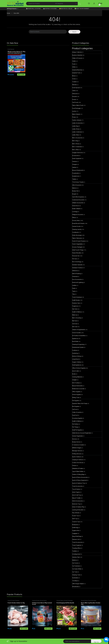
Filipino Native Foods (78, 105)
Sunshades (75, 578)
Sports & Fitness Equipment (80, 480)
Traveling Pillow (76, 548)
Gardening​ (75, 353)
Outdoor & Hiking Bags (78, 474)
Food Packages (76, 108)
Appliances (75, 338)
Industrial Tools (76, 73)
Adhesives (75, 271)
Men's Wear (76, 150)
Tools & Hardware (77, 297)
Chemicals (75, 276)
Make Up (75, 315)
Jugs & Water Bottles (78, 471)
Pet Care (75, 259)
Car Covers (75, 563)
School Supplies (77, 394)
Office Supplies (76, 392)
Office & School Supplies (79, 368)
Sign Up (96, 642)
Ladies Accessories (77, 123)
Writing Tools (76, 397)
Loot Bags (75, 212)
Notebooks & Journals (78, 389)
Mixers (74, 76)
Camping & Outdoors (78, 460)
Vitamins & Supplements (79, 330)
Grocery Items (76, 220)
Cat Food (75, 409)
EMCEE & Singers (77, 448)
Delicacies (75, 94)
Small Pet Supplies (77, 430)
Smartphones (76, 176)
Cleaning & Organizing (78, 344)
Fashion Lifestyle (77, 120)
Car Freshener (76, 566)
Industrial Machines (77, 70)
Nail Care (75, 321)
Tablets (74, 179)
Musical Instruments (77, 386)
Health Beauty (76, 300)
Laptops (74, 167)
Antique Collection (77, 52)
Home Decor (76, 206)
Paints (74, 288)
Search (74, 32)
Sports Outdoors (77, 457)
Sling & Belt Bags (77, 536)
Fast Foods (75, 102)
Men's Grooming (77, 318)
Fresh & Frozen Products (79, 241)
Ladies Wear (76, 135)
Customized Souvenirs (78, 200)
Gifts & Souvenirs (77, 185)
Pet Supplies (76, 401)
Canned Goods (76, 226)
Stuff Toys (75, 519)
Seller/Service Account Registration (82, 433)
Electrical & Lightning (78, 282)
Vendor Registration (78, 436)
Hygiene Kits (76, 530)
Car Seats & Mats (77, 569)
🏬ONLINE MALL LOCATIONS (33, 9)
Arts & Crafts (76, 371)
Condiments (75, 232)
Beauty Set (75, 191)
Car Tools (75, 572)
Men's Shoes (76, 144)
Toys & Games (76, 489)
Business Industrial (77, 55)
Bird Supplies (76, 406)
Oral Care (75, 324)
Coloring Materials (77, 377)
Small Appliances (77, 365)
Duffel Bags (75, 528)
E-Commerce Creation (78, 445)
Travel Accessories (77, 486)
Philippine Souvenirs (78, 215)
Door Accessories (77, 279)
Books (74, 374)
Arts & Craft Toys (77, 495)
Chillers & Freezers (77, 58)
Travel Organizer (77, 545)
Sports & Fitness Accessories (80, 477)
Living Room (75, 359)
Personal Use (76, 256)
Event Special (11, 49)
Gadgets (75, 380)
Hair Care (75, 309)
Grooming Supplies (77, 418)
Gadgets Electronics (78, 153)
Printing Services (77, 454)
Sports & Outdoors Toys (79, 483)
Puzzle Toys (76, 516)
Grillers (74, 67)
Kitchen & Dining (77, 356)
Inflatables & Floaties (78, 468)
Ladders (74, 285)
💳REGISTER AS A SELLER (66, 9)
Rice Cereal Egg (77, 262)
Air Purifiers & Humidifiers (79, 336)
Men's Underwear (77, 147)
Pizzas (74, 117)
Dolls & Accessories (78, 501)
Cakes (74, 91)
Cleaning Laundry (77, 229)
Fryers (74, 64)
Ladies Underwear (77, 132)
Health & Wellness (77, 312)
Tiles (74, 294)
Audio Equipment (77, 158)
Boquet (74, 194)
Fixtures (74, 465)
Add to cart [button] (21, 75)
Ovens (74, 79)
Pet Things (75, 427)
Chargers (75, 164)
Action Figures (76, 492)
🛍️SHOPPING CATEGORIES (50, 9)
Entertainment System (78, 347)
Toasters (75, 82)
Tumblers (75, 551)
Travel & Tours (76, 522)
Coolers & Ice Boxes (78, 463)
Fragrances (75, 306)
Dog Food (75, 415)
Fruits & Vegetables (77, 244)
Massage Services (77, 451)
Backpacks (75, 525)
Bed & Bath (75, 341)
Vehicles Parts (76, 557)
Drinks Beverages (77, 235)
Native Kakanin (76, 114)
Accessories (76, 155)
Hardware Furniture (77, 268)
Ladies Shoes (76, 129)
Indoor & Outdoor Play (78, 507)
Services (75, 439)
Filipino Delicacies (77, 238)
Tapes (74, 291)
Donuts (74, 99)
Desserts (75, 96)
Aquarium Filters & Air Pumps (80, 403)
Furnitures (75, 350)
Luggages (75, 533)
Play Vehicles (76, 513)
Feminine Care (76, 303)
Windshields (75, 587)
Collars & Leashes (77, 412)
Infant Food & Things (78, 250)
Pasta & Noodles (77, 253)
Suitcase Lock (76, 539)
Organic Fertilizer (77, 362)
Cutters (74, 61)
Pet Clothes (75, 424)
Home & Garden (77, 333)
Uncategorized (76, 554)
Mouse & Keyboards (78, 170)
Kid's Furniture (76, 383)
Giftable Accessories (78, 203)
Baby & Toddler (76, 498)
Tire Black (75, 581)
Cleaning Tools (76, 575)
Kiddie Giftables (76, 209)
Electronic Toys (76, 504)
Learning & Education (78, 510)
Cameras (75, 161)
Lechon (74, 111)
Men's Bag (75, 141)
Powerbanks (76, 173)
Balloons (75, 188)
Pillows (74, 217)
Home (8, 13)
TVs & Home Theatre (78, 182)
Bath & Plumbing (77, 274)
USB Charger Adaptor (78, 584)
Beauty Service (76, 442)
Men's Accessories (77, 138)
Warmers (75, 85)
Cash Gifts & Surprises (78, 197)
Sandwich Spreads (77, 265)
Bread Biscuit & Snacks (78, 223)
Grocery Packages (77, 247)
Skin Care (75, 327)
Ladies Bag (75, 126)
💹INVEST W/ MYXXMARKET (82, 9)
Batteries (75, 560)
